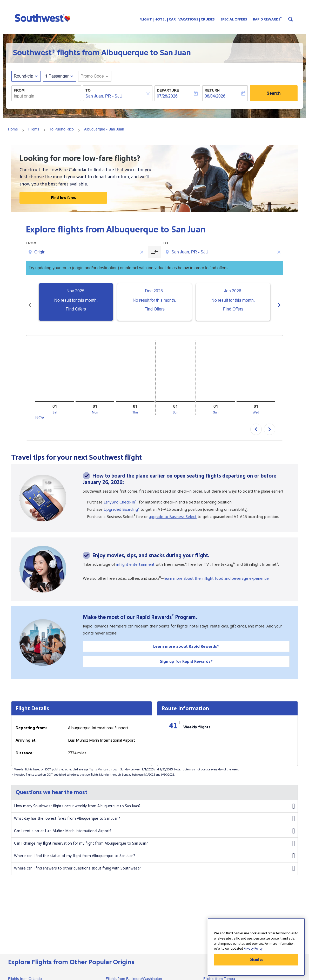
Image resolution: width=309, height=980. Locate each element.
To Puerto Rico (62, 129)
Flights (34, 129)
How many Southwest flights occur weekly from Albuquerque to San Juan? (154, 800)
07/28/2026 (167, 96)
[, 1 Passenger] (57, 76)
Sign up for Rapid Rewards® (186, 656)
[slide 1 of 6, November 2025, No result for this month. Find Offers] (76, 302)
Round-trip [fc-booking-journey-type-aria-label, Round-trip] (23, 76)
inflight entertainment (135, 559)
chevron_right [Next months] (279, 302)
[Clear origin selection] (143, 252)
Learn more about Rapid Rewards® (186, 641)
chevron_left (256, 424)
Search (274, 93)
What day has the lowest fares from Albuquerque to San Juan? (154, 813)
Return (212, 90)
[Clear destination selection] (280, 252)
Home (13, 129)
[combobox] (46, 96)
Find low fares (63, 198)
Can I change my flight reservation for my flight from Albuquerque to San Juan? (154, 838)
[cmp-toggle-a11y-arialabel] (154, 252)
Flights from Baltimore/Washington (134, 973)
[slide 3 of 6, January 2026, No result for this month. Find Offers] (233, 302)
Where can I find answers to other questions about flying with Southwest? (154, 863)
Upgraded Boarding (122, 504)
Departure (168, 90)
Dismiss (256, 960)
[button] (44, 18)
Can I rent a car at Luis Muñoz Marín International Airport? (154, 825)
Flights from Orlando (25, 973)
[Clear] (149, 94)
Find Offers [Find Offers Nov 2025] (76, 309)
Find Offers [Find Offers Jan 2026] (233, 309)
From (19, 90)
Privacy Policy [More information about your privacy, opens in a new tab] (253, 949)
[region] (256, 947)
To (88, 90)
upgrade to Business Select (173, 511)
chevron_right (270, 424)
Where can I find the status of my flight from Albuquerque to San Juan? (154, 850)
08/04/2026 (215, 96)
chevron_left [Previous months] (30, 302)
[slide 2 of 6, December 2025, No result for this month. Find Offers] (155, 302)
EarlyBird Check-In (121, 496)
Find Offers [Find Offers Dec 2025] (154, 309)
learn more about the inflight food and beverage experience (216, 573)
